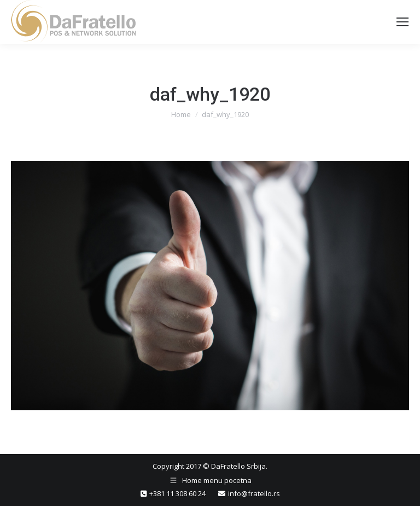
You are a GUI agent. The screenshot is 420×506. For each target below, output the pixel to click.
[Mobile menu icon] (402, 22)
